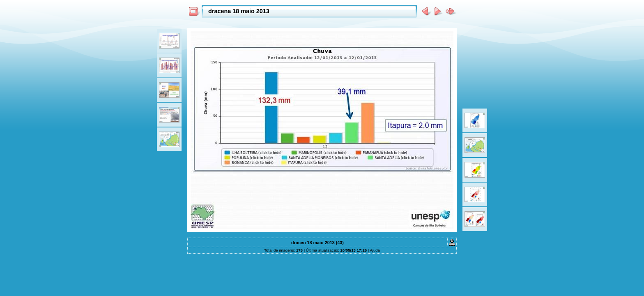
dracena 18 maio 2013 (239, 11)
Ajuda (375, 250)
